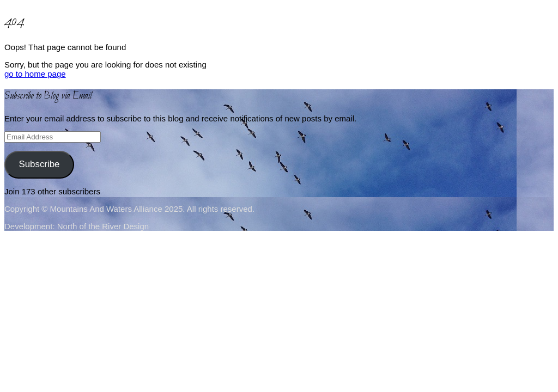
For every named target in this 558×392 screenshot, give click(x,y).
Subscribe (39, 164)
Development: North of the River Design (77, 226)
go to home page (35, 74)
